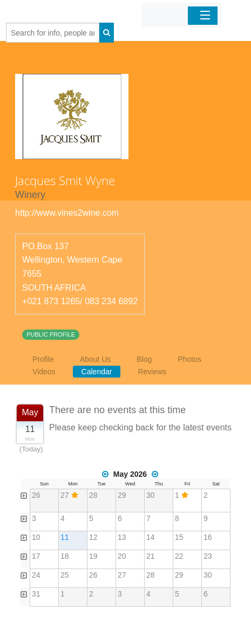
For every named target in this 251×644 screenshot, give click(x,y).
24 (36, 575)
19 (93, 556)
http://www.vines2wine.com (67, 213)
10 (36, 537)
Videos (44, 372)
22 (179, 556)
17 (36, 556)
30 (151, 495)
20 (122, 556)
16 (208, 537)
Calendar (97, 372)
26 (36, 495)
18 (65, 556)
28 (93, 495)
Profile (43, 359)
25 (65, 575)
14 (151, 537)
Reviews (152, 372)
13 (122, 537)
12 (93, 537)
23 (208, 556)
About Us (96, 359)
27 (65, 495)
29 (122, 495)
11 (65, 537)
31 (36, 594)
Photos (189, 359)
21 (151, 556)
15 (179, 537)
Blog (144, 359)
